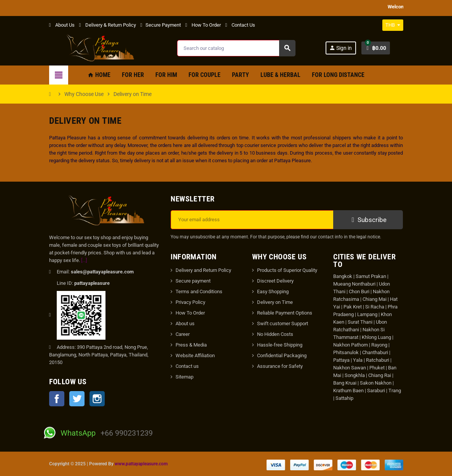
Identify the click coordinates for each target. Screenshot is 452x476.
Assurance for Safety (280, 366)
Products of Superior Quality (287, 270)
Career (183, 334)
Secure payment (193, 281)
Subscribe (368, 220)
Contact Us (240, 25)
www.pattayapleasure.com (141, 464)
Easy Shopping (273, 292)
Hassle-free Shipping (280, 345)
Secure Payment (161, 25)
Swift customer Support (283, 323)
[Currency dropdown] (393, 25)
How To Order (203, 25)
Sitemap (184, 377)
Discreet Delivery (275, 281)
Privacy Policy (190, 302)
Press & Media (191, 345)
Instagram (97, 399)
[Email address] (252, 220)
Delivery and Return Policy (203, 270)
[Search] (236, 48)
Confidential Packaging (282, 355)
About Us (62, 25)
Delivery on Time (275, 302)
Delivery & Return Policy (108, 25)
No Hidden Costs (275, 334)
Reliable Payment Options (285, 313)
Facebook (57, 399)
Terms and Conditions (199, 292)
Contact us (187, 366)
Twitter (77, 399)
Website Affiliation (195, 355)
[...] (84, 260)
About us (185, 323)
